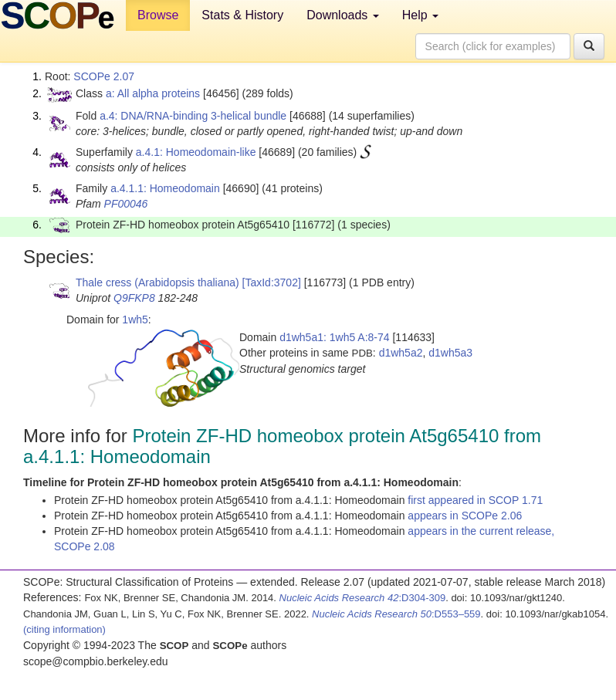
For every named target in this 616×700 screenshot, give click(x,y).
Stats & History (242, 15)
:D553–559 (396, 614)
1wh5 (135, 320)
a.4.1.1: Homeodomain (165, 188)
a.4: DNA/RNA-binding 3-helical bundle (193, 116)
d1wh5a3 (450, 353)
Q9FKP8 (134, 298)
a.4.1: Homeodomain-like (196, 152)
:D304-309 (363, 598)
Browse (158, 15)
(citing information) (64, 629)
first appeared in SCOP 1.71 (475, 500)
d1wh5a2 (401, 353)
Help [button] (420, 15)
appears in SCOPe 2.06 (465, 516)
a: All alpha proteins (153, 93)
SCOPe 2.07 (104, 76)
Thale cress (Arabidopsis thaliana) (157, 282)
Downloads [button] (343, 15)
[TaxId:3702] (272, 282)
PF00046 (126, 204)
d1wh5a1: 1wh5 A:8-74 (334, 337)
